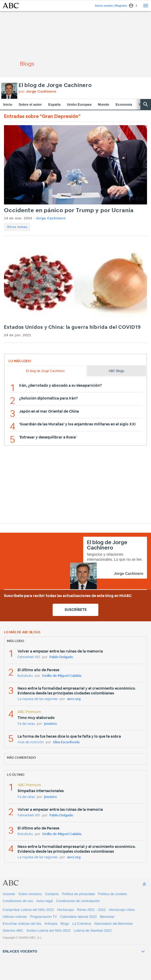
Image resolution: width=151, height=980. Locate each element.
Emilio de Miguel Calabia (62, 676)
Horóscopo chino (122, 910)
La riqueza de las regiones (38, 699)
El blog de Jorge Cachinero (55, 85)
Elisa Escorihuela (66, 742)
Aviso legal (45, 901)
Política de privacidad (78, 894)
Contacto (52, 894)
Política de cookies (112, 894)
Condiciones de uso (18, 901)
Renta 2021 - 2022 (91, 910)
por (37, 92)
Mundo (104, 104)
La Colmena (82, 924)
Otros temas (17, 227)
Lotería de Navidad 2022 (93, 930)
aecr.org (74, 699)
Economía (124, 104)
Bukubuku (25, 676)
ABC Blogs (116, 371)
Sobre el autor (30, 104)
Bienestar (107, 917)
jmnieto (51, 724)
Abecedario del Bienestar (113, 924)
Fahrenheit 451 (29, 657)
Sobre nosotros (30, 894)
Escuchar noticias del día (22, 924)
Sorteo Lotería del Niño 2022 (48, 930)
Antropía (51, 924)
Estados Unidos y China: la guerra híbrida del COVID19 (72, 327)
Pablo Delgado (61, 657)
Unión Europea (79, 104)
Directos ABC (13, 930)
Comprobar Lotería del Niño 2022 (28, 910)
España (54, 104)
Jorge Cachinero (51, 218)
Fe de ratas (26, 724)
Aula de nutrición (31, 742)
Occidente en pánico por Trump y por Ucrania (69, 210)
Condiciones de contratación (78, 901)
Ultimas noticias (15, 917)
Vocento (9, 894)
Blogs (65, 924)
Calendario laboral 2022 (78, 917)
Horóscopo (66, 910)
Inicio (8, 104)
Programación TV (43, 917)
